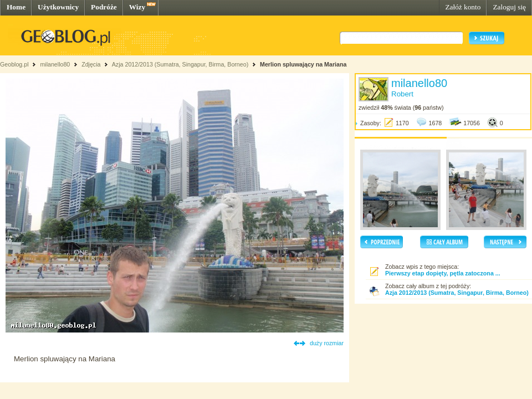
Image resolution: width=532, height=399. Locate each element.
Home (16, 7)
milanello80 (55, 64)
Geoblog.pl (14, 64)
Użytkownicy (58, 7)
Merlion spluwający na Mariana (303, 64)
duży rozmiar (327, 343)
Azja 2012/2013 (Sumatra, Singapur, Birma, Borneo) (180, 64)
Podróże (104, 7)
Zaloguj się (509, 7)
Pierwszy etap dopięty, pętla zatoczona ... (443, 273)
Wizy (137, 7)
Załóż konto (463, 7)
